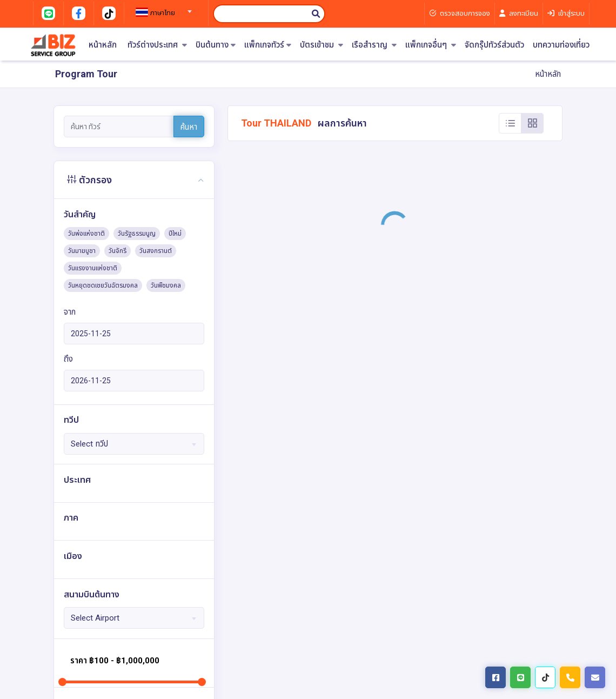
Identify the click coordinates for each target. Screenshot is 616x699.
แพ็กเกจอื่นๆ (431, 45)
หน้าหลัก (103, 45)
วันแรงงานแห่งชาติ (93, 268)
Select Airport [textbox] (95, 618)
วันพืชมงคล (166, 285)
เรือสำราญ (374, 45)
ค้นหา (189, 127)
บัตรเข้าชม (322, 45)
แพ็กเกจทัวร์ (268, 45)
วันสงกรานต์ (156, 251)
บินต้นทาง (216, 45)
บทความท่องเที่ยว (561, 45)
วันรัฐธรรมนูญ (137, 234)
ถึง (68, 359)
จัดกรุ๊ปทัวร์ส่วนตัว (494, 45)
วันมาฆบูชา (82, 251)
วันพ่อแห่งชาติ (86, 234)
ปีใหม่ (175, 234)
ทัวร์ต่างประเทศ (157, 45)
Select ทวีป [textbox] (89, 444)
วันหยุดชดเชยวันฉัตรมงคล (103, 285)
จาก (70, 312)
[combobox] (162, 8)
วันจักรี (118, 251)
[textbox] (162, 13)
